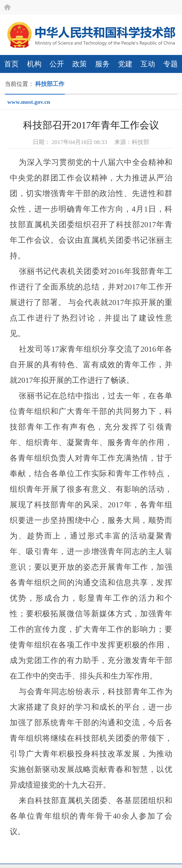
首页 (11, 64)
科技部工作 (50, 84)
